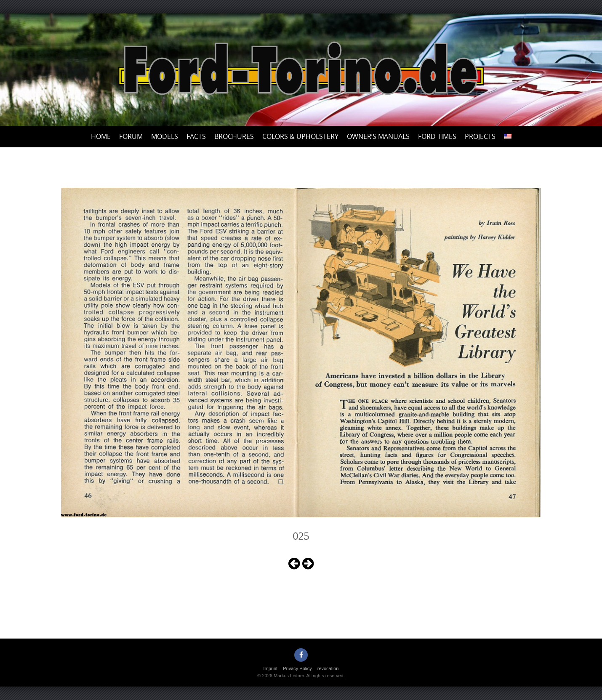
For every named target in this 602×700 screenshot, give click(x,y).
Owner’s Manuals (378, 136)
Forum (131, 136)
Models (165, 136)
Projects (480, 136)
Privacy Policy (297, 668)
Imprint (271, 668)
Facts (196, 136)
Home (101, 136)
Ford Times (437, 136)
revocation (328, 668)
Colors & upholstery (300, 136)
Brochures (234, 136)
